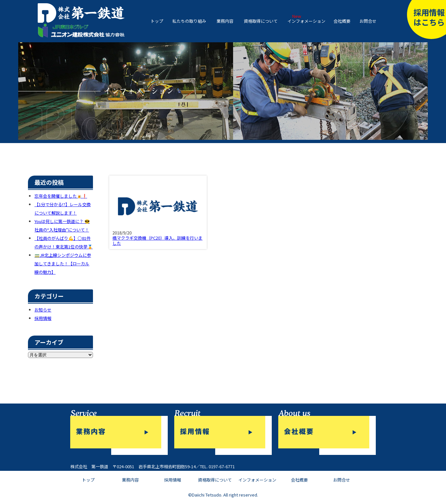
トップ (157, 21)
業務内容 (225, 21)
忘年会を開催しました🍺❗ (61, 196)
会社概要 (342, 21)
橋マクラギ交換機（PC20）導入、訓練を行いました (157, 240)
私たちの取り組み (189, 21)
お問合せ (368, 21)
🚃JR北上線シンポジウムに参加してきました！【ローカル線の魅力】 (63, 264)
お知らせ (43, 310)
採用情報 (43, 318)
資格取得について (261, 21)
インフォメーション (306, 21)
